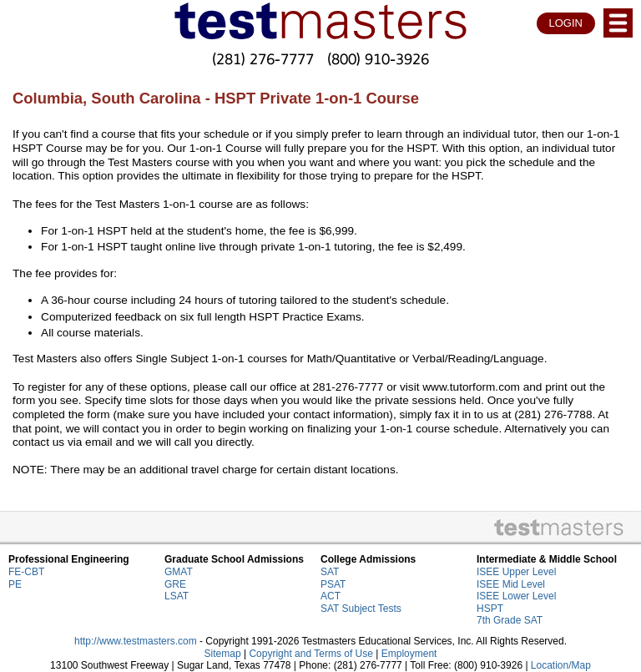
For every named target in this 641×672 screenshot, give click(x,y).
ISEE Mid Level (511, 584)
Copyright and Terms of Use (311, 654)
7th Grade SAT (510, 620)
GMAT (179, 572)
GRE (175, 584)
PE (15, 584)
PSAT (333, 584)
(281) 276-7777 (263, 59)
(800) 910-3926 (378, 59)
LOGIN (566, 23)
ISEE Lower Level (516, 596)
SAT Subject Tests (361, 609)
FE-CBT (26, 572)
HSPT (490, 609)
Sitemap (223, 654)
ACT (331, 596)
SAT (330, 572)
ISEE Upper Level (516, 572)
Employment (409, 654)
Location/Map (561, 665)
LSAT (177, 596)
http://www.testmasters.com (136, 641)
